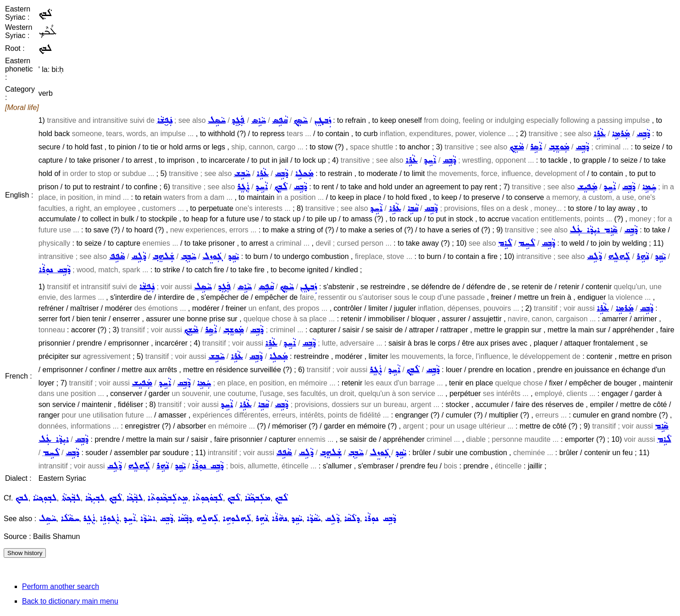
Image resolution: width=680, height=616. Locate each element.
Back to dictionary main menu (70, 601)
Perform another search (61, 586)
